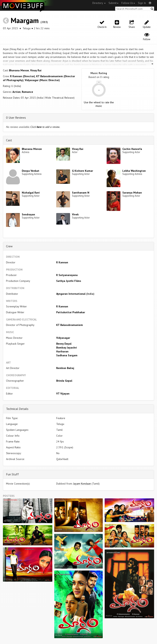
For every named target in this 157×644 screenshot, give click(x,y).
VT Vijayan (63, 394)
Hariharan (62, 351)
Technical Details (17, 409)
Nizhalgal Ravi (31, 193)
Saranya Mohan (132, 193)
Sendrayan (28, 214)
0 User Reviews (16, 118)
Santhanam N (81, 193)
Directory (99, 3)
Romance (27, 92)
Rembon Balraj (65, 368)
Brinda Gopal (64, 381)
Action (17, 92)
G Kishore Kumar (82, 171)
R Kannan (62, 262)
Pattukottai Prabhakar (71, 312)
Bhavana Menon (19, 70)
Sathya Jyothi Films (69, 281)
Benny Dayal (64, 344)
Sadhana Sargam (67, 355)
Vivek (75, 214)
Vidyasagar (63, 338)
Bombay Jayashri (67, 348)
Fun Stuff (12, 474)
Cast (9, 140)
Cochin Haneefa (132, 149)
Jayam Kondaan (82, 484)
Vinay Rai (36, 70)
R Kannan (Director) (23, 76)
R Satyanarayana (67, 275)
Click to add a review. (45, 127)
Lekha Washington (134, 171)
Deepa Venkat (31, 171)
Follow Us (128, 3)
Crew (9, 246)
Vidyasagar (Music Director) (42, 80)
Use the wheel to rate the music (99, 104)
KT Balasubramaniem (70, 325)
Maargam (25, 20)
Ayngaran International (71, 294)
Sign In (142, 3)
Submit (114, 3)
